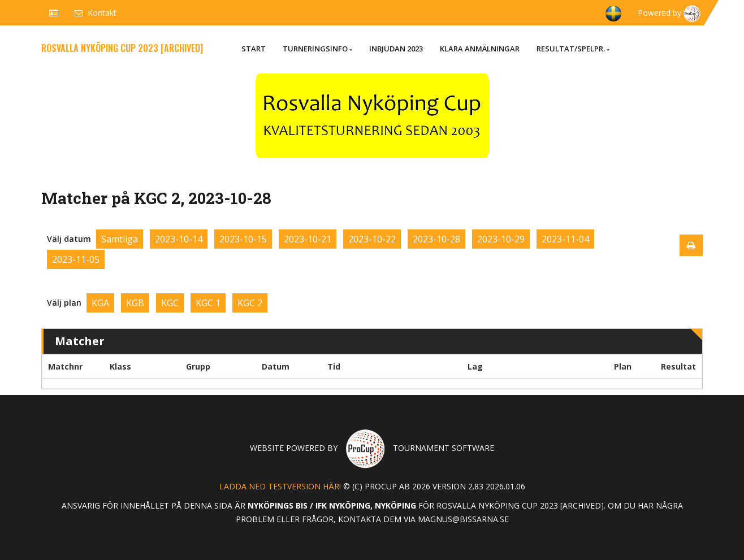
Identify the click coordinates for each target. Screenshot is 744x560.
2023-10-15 (243, 239)
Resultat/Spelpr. (573, 49)
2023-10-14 (179, 239)
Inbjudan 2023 (396, 49)
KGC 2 (250, 303)
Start (254, 49)
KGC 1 (208, 303)
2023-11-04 (565, 239)
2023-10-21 (308, 239)
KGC (170, 303)
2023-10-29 (501, 239)
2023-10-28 (436, 239)
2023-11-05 (76, 259)
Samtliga (120, 239)
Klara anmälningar (480, 49)
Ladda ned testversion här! (280, 486)
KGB (135, 303)
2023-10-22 (372, 239)
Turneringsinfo (317, 49)
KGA (100, 303)
